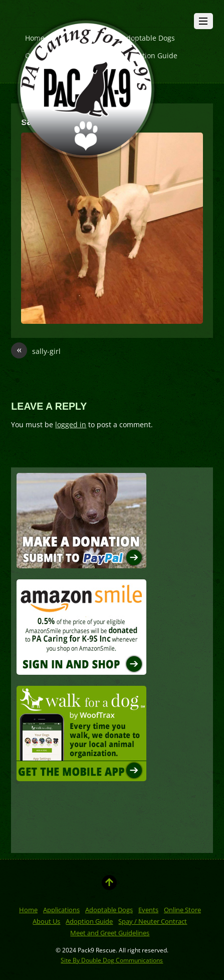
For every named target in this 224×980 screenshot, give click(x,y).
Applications (61, 910)
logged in (71, 424)
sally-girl (36, 351)
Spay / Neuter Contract (153, 921)
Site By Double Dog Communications (112, 960)
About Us (46, 921)
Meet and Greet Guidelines (110, 933)
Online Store (182, 910)
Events (148, 910)
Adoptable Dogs (109, 910)
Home (28, 910)
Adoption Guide (89, 921)
